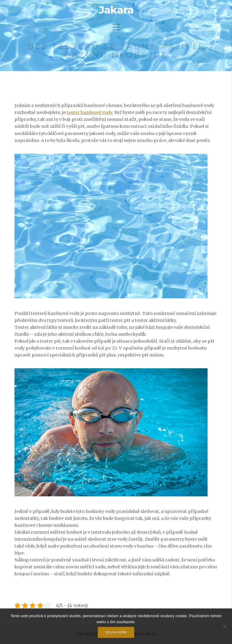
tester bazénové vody (89, 112)
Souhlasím (116, 632)
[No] (224, 626)
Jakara (116, 10)
